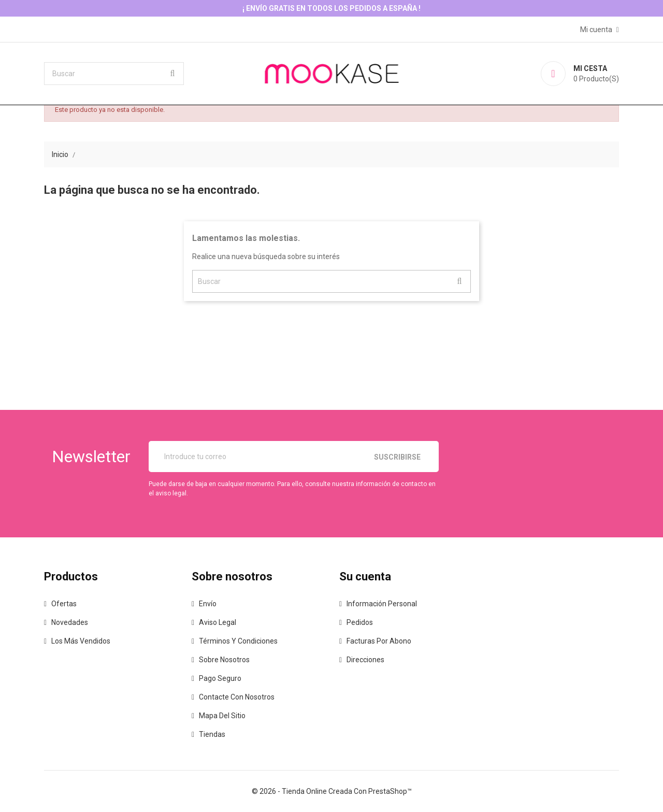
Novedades (70, 622)
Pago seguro (220, 678)
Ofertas (64, 604)
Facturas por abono (379, 641)
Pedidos (360, 622)
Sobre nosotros (224, 660)
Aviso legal (218, 622)
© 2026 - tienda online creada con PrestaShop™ (332, 791)
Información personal (382, 604)
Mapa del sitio (222, 716)
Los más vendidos (81, 641)
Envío (208, 604)
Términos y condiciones (238, 641)
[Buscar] (114, 74)
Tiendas (212, 734)
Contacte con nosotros (237, 697)
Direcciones (365, 660)
